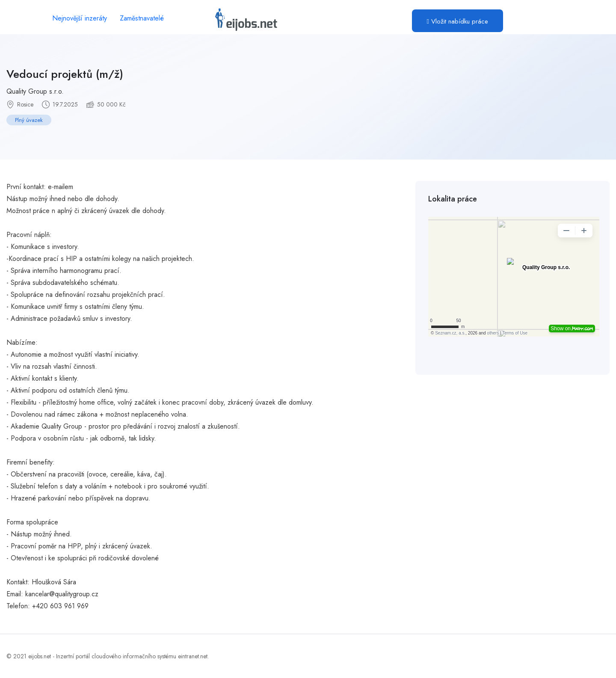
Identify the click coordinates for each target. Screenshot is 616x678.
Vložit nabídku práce (458, 21)
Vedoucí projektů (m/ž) (65, 74)
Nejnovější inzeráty (80, 18)
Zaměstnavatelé (142, 18)
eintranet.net (193, 656)
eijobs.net (40, 656)
